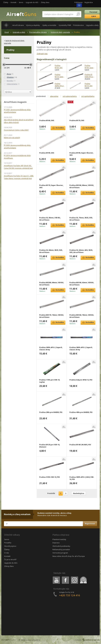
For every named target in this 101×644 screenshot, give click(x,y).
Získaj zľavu (45, 2)
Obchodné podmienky (61, 546)
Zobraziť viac (42, 54)
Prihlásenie (79, 2)
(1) (9, 74)
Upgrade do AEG (32, 2)
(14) (10, 77)
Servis (21, 2)
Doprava (56, 543)
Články (6, 2)
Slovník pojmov (10, 546)
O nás (7, 553)
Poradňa (8, 543)
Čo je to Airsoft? (10, 559)
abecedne (54, 96)
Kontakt (13, 2)
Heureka (83, 577)
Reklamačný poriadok (61, 549)
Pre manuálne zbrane (38, 32)
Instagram (74, 577)
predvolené (41, 96)
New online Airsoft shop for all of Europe (69, 556)
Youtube (56, 577)
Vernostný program (60, 553)
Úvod (7, 32)
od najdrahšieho (88, 96)
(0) (10, 81)
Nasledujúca (79, 493)
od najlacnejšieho (70, 96)
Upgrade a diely (19, 32)
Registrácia (89, 2)
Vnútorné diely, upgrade (60, 32)
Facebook (65, 577)
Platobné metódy (59, 539)
